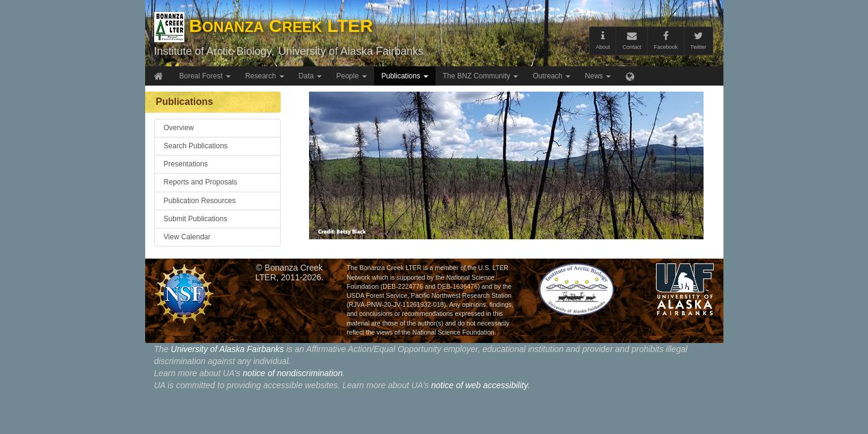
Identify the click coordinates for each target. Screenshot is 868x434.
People (351, 76)
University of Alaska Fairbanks (351, 51)
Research (265, 76)
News (598, 76)
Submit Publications (196, 219)
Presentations (186, 164)
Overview (179, 128)
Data (311, 76)
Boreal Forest (205, 76)
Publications (405, 76)
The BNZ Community (480, 76)
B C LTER (264, 26)
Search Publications (196, 146)
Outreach (551, 76)
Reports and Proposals (201, 182)
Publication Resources (200, 201)
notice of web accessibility (479, 385)
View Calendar (187, 237)
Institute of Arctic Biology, (214, 51)
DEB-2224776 (403, 286)
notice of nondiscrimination (293, 373)
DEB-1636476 (457, 286)
